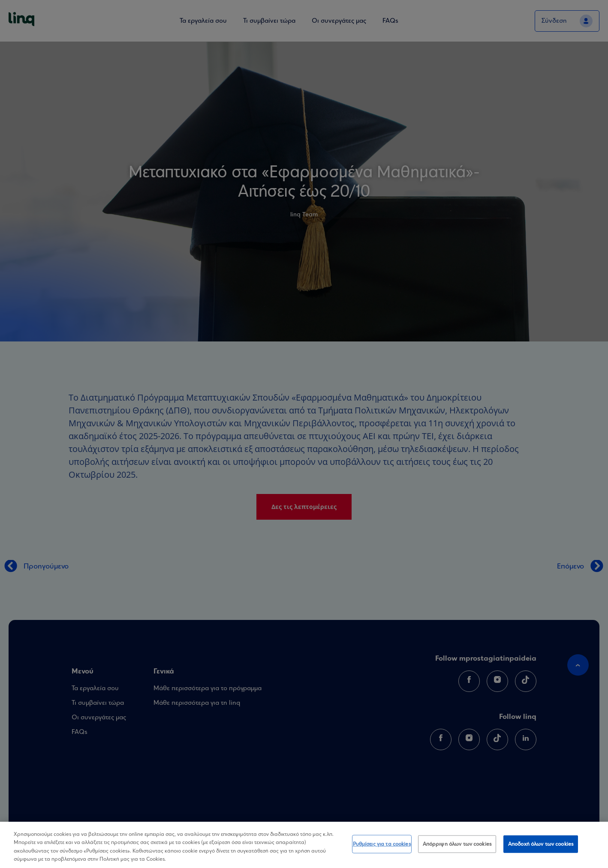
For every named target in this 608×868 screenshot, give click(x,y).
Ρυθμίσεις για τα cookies (382, 849)
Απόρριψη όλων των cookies (457, 849)
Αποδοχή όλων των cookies (541, 849)
